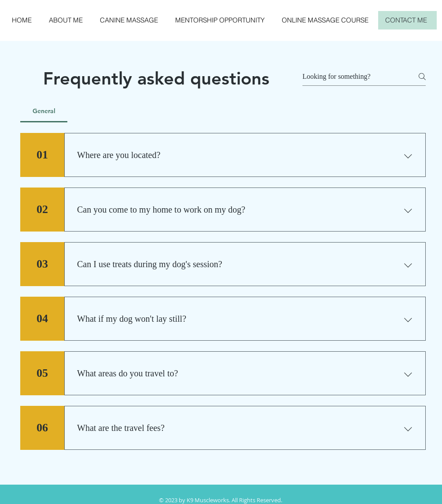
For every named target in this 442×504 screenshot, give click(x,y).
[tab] (44, 111)
